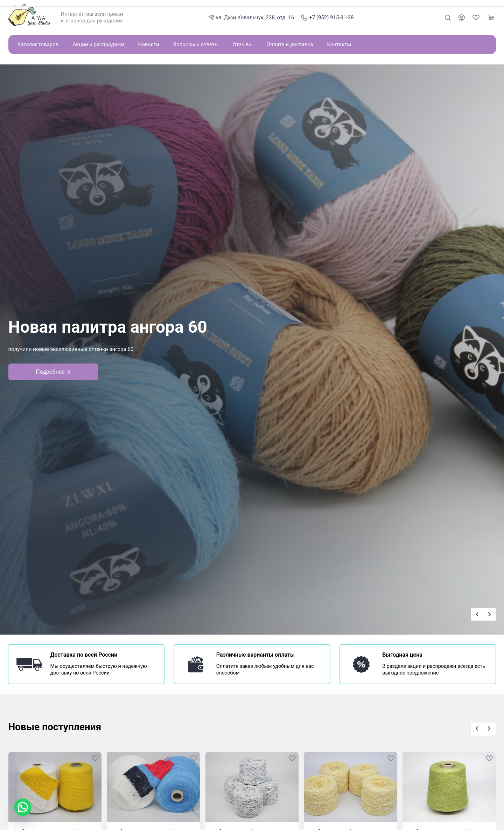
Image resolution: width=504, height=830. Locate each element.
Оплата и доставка (290, 44)
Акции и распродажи (98, 44)
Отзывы (243, 44)
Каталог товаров (38, 44)
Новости (149, 44)
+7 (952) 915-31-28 (327, 18)
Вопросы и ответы (196, 44)
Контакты (339, 44)
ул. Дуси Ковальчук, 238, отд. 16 (251, 18)
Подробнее (53, 372)
